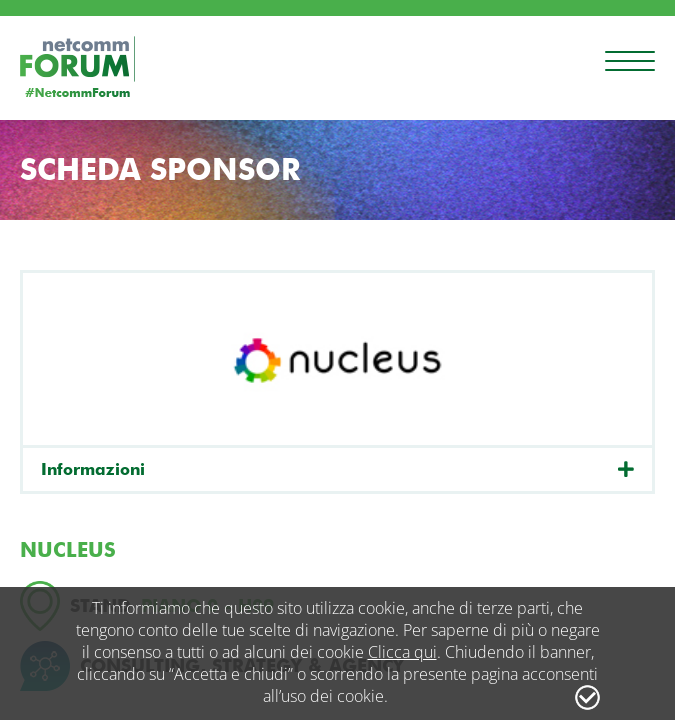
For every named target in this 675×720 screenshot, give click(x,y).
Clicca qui (402, 652)
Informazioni (93, 469)
